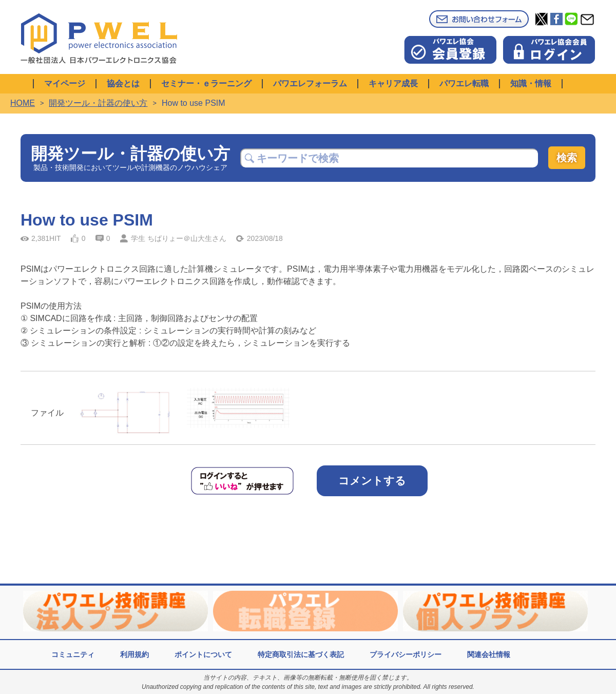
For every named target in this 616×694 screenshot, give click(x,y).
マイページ (65, 83)
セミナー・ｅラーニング (206, 83)
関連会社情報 (489, 654)
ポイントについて (203, 654)
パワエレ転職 (464, 83)
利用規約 (134, 654)
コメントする (372, 481)
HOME (23, 103)
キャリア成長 (393, 83)
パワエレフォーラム (310, 83)
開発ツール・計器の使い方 (98, 103)
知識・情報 (531, 83)
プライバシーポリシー (406, 654)
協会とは (123, 83)
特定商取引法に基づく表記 (301, 654)
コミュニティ (73, 654)
